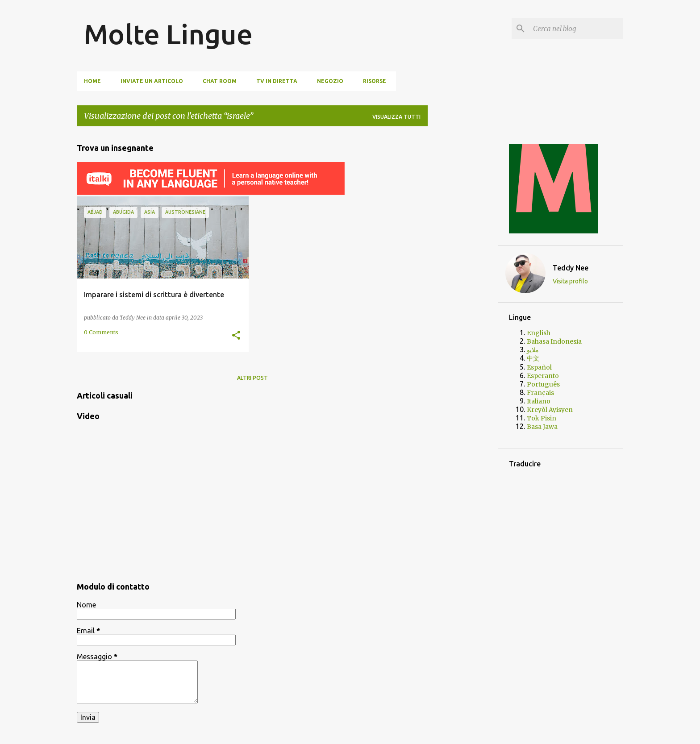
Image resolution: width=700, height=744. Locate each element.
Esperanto (543, 376)
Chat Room (220, 81)
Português (543, 384)
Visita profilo (570, 281)
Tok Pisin (542, 418)
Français (540, 393)
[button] (236, 336)
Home (92, 81)
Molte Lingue (168, 34)
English (539, 333)
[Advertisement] (463, 267)
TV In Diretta (277, 81)
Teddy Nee (571, 268)
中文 (533, 358)
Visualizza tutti (396, 117)
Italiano (539, 401)
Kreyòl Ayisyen (550, 410)
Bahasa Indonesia (554, 341)
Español (539, 367)
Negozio (330, 81)
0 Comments (101, 332)
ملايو (533, 350)
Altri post (252, 378)
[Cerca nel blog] (576, 29)
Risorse (375, 81)
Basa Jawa (542, 427)
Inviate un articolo (152, 81)
